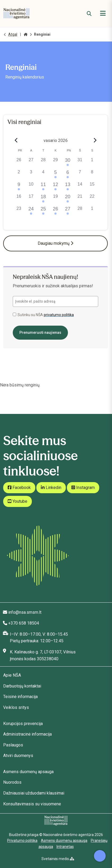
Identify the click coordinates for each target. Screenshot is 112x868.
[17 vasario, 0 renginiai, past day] (31, 199)
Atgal (13, 34)
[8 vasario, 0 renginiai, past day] (92, 175)
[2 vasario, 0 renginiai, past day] (19, 175)
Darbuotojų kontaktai (22, 686)
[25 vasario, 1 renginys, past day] (43, 211)
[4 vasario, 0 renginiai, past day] (43, 175)
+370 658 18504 (24, 623)
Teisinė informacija (20, 697)
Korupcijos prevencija (23, 724)
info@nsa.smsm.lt (25, 612)
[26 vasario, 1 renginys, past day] (55, 211)
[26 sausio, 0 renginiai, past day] (19, 163)
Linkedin (51, 488)
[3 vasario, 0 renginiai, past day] (31, 175)
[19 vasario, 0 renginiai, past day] (55, 199)
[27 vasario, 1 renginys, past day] (68, 211)
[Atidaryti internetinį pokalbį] (100, 856)
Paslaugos (13, 745)
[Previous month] (16, 140)
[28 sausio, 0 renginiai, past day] (43, 163)
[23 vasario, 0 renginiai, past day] (19, 211)
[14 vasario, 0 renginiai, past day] (80, 187)
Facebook (19, 488)
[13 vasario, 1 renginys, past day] (68, 187)
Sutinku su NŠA (43, 315)
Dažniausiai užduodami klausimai (34, 793)
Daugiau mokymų (55, 243)
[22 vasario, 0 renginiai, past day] (92, 199)
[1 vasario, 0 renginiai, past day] (92, 163)
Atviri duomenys (18, 756)
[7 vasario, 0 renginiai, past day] (80, 175)
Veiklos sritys (16, 707)
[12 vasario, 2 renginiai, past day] (55, 187)
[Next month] (95, 140)
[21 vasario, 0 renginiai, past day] (80, 199)
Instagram (83, 488)
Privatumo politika (22, 841)
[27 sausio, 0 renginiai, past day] (31, 163)
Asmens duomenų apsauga (28, 772)
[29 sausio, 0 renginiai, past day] (55, 163)
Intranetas (65, 847)
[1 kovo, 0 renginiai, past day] (92, 211)
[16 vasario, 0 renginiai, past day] (19, 199)
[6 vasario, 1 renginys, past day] (68, 175)
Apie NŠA (12, 675)
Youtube (18, 501)
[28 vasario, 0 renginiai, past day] (80, 211)
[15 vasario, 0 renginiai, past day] (92, 187)
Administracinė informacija (27, 734)
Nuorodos (12, 782)
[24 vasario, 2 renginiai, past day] (31, 211)
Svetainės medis (58, 859)
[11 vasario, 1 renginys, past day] (43, 187)
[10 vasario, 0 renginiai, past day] (31, 187)
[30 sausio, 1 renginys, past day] (68, 163)
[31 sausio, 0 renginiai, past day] (80, 163)
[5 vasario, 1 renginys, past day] (55, 175)
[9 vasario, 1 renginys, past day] (19, 187)
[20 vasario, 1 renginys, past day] (68, 199)
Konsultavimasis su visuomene (32, 804)
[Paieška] (89, 14)
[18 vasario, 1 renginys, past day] (43, 199)
